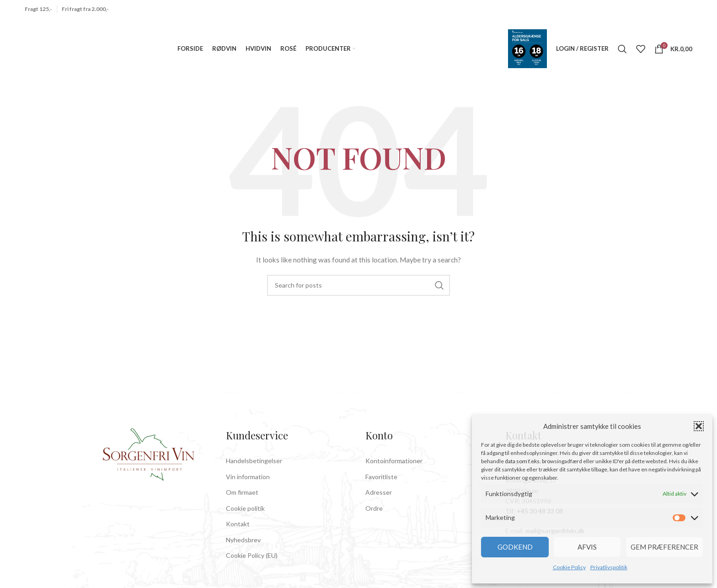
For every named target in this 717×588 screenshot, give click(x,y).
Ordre (374, 516)
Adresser (379, 500)
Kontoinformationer (394, 468)
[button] (699, 426)
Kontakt (238, 532)
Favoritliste (381, 484)
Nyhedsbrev (243, 547)
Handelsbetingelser (254, 468)
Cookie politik (245, 516)
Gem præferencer (664, 547)
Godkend (515, 547)
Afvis (587, 547)
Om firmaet (242, 500)
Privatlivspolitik (609, 567)
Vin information (248, 484)
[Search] (622, 53)
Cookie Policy (569, 567)
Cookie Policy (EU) (252, 563)
